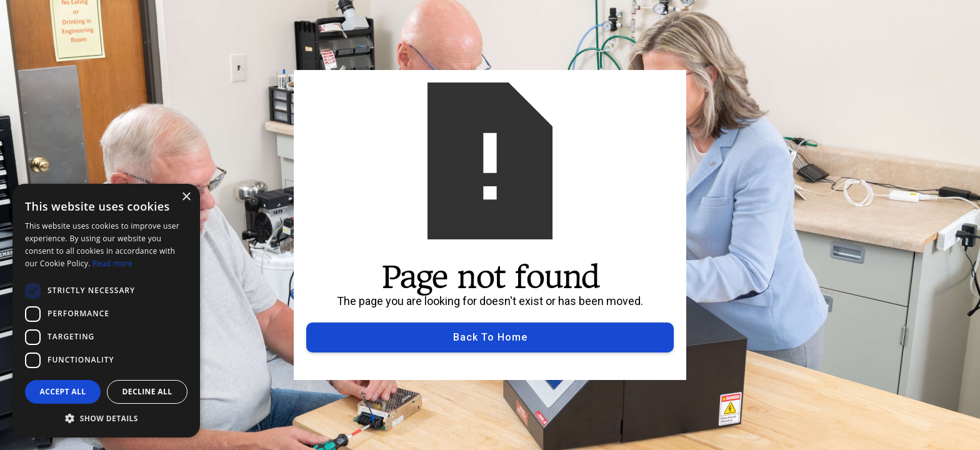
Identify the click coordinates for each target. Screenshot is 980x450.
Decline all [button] (147, 392)
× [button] (186, 197)
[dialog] (106, 311)
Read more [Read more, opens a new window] (112, 263)
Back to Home (490, 337)
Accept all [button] (63, 392)
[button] (106, 418)
